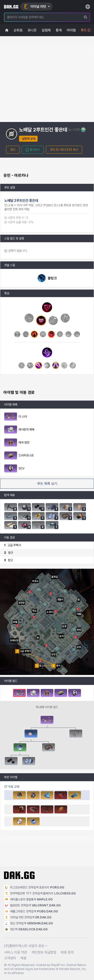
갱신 (13, 150)
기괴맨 (76, 130)
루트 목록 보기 (47, 484)
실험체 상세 (28, 139)
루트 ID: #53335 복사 (64, 150)
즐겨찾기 (33, 150)
